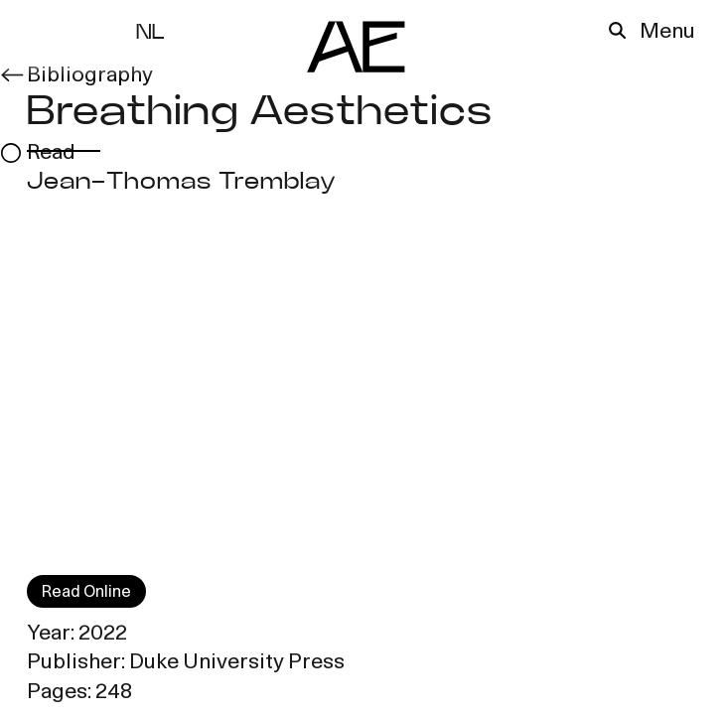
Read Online (86, 593)
